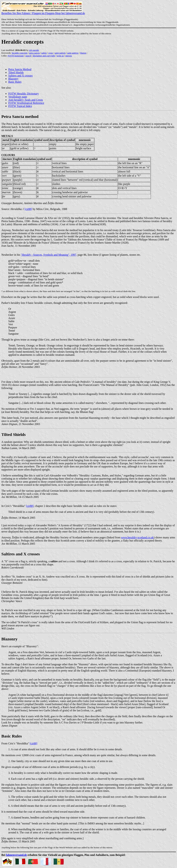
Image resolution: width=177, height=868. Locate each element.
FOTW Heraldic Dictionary (24, 94)
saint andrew (73, 53)
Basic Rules (15, 82)
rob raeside (34, 50)
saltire (44, 53)
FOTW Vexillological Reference (26, 103)
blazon (83, 53)
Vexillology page (18, 97)
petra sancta (34, 53)
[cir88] (28, 209)
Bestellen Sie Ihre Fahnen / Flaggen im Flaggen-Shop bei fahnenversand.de (43, 12)
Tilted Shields (16, 72)
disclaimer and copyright (44, 56)
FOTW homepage (16, 56)
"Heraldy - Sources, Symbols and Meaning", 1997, (49, 255)
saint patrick (60, 53)
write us (60, 56)
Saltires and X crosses (20, 76)
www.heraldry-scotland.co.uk (138, 537)
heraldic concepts (20, 53)
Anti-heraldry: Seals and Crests (26, 100)
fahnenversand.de (16, 855)
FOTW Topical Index (20, 106)
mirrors (69, 56)
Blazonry (13, 79)
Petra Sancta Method (20, 69)
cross (51, 53)
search (28, 56)
